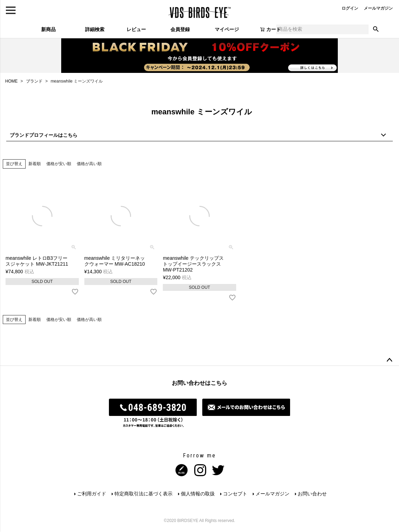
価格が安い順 (59, 164)
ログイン (350, 8)
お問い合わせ (312, 494)
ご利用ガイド (92, 494)
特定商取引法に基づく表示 (143, 494)
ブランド (34, 81)
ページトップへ (389, 360)
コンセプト (235, 494)
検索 (376, 29)
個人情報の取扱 (198, 494)
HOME (11, 81)
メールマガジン (378, 8)
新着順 (35, 164)
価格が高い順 (89, 164)
